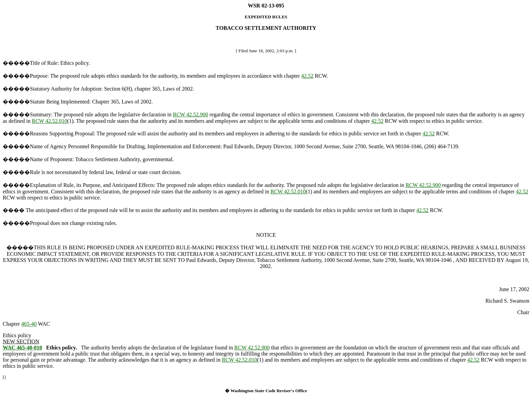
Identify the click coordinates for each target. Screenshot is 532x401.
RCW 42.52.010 (50, 121)
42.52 (307, 76)
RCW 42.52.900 (190, 114)
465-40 (29, 324)
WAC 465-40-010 (22, 348)
